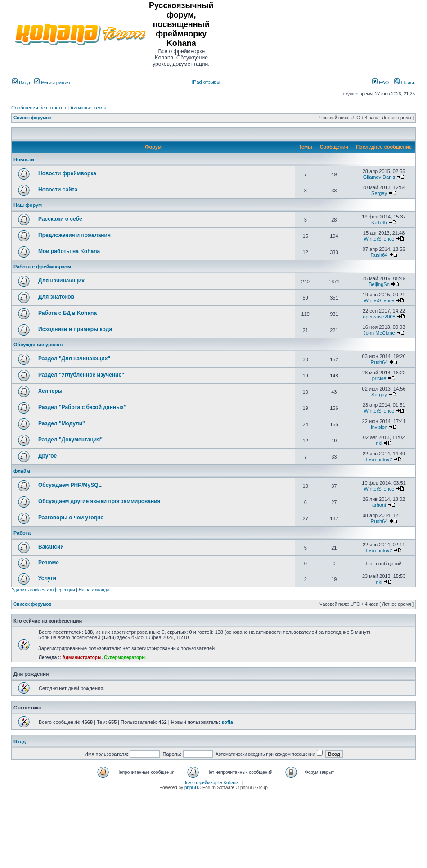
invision (379, 427)
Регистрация (52, 82)
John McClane (379, 333)
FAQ (380, 82)
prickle (379, 378)
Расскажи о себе (60, 219)
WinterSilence (379, 239)
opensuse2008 (379, 317)
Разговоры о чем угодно (71, 518)
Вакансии (51, 547)
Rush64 (379, 255)
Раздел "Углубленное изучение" (81, 375)
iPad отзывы (206, 82)
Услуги (47, 578)
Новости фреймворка (67, 173)
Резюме (49, 563)
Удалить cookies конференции (43, 590)
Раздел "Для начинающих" (74, 359)
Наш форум (28, 205)
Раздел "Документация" (70, 440)
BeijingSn (379, 284)
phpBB (191, 788)
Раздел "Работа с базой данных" (82, 407)
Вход (21, 82)
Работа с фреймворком (42, 267)
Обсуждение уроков (38, 345)
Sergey (379, 193)
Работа (22, 533)
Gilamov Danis (379, 177)
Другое (47, 456)
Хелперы (50, 391)
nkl (379, 443)
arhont (379, 505)
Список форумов (33, 118)
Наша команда (94, 590)
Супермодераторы (125, 657)
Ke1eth (379, 223)
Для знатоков (56, 297)
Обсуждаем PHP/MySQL (70, 485)
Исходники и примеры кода (75, 329)
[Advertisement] (321, 34)
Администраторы (82, 657)
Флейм (22, 471)
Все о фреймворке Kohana (211, 783)
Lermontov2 (379, 459)
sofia (227, 722)
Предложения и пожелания (74, 235)
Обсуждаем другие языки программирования (99, 501)
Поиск (405, 82)
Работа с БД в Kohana (67, 313)
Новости (24, 159)
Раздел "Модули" (62, 423)
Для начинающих (61, 281)
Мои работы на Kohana (69, 251)
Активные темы (88, 108)
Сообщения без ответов (39, 108)
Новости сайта (58, 190)
